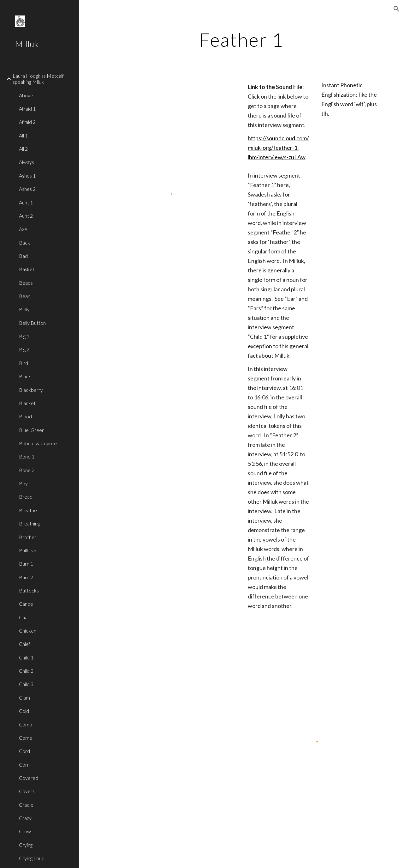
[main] (241, 39)
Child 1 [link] (26, 657)
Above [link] (26, 95)
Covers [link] (27, 791)
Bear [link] (24, 296)
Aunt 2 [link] (26, 216)
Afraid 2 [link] (27, 122)
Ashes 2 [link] (27, 189)
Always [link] (27, 162)
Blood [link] (25, 416)
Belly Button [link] (32, 323)
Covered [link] (29, 778)
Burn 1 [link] (26, 564)
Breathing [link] (29, 523)
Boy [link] (23, 483)
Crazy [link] (25, 818)
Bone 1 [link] (27, 456)
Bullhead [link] (28, 550)
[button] (396, 9)
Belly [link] (24, 309)
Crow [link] (25, 831)
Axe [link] (23, 229)
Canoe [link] (26, 604)
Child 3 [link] (26, 684)
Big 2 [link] (24, 349)
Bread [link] (26, 497)
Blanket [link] (27, 403)
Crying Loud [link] (32, 858)
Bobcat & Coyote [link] (38, 443)
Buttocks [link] (29, 590)
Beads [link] (26, 283)
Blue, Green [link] (32, 430)
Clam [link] (24, 698)
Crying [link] (26, 845)
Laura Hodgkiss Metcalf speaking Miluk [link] (38, 79)
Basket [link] (27, 269)
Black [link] (25, 376)
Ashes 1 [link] (27, 176)
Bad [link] (23, 256)
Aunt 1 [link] (26, 202)
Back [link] (24, 243)
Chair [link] (25, 617)
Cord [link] (24, 751)
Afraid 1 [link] (27, 109)
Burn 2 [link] (26, 577)
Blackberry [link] (31, 390)
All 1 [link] (23, 135)
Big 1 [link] (24, 336)
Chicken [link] (28, 631)
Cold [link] (24, 711)
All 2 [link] (23, 149)
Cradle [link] (26, 805)
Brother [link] (28, 537)
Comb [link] (26, 724)
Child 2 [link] (26, 671)
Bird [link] (24, 363)
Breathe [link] (28, 510)
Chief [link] (25, 644)
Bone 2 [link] (27, 470)
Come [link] (26, 738)
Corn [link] (24, 765)
